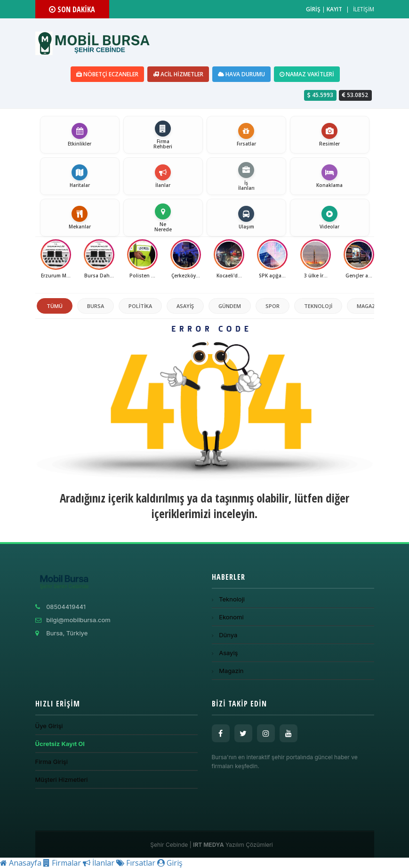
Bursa (96, 306)
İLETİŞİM (364, 9)
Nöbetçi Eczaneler (107, 74)
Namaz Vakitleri (307, 74)
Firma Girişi (52, 762)
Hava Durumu (241, 74)
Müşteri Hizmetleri (62, 779)
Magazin (369, 306)
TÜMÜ (55, 306)
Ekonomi (228, 617)
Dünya (225, 635)
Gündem (230, 306)
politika (140, 306)
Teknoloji (318, 306)
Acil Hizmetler (178, 74)
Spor (273, 306)
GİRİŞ (313, 9)
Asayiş (185, 306)
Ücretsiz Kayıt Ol (60, 744)
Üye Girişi (49, 726)
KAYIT (334, 9)
